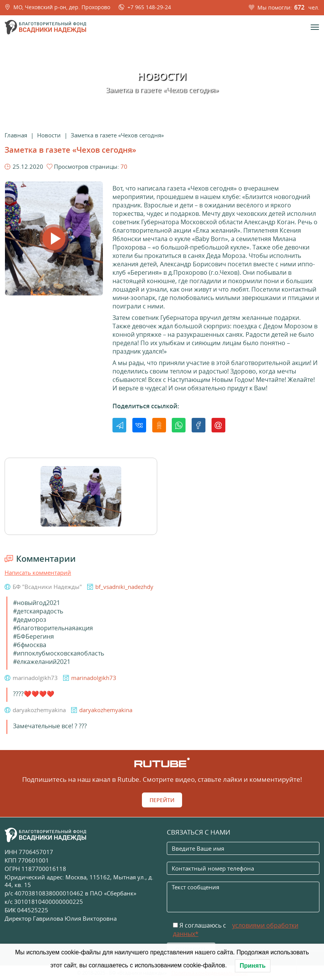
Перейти (162, 800)
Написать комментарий (38, 572)
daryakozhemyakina (106, 710)
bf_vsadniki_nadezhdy (124, 587)
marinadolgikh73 (94, 678)
